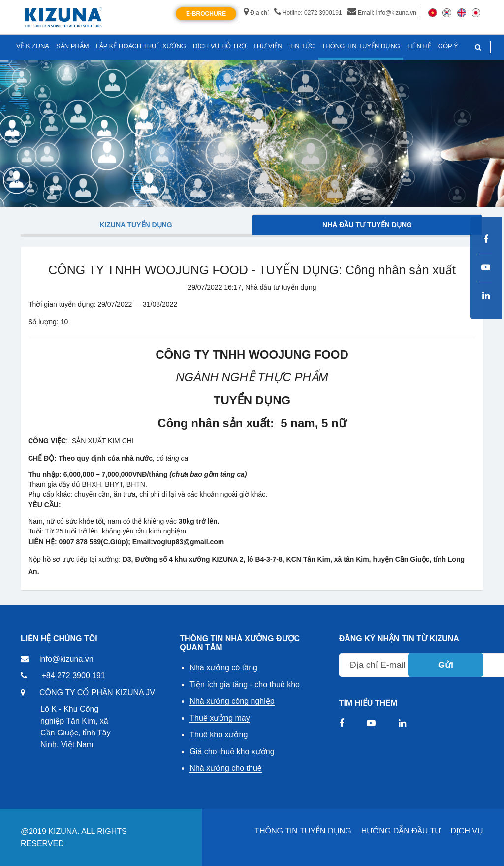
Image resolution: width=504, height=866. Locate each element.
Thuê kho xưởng (219, 735)
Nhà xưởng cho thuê (225, 768)
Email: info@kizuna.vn (382, 13)
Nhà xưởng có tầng (223, 668)
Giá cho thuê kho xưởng (232, 751)
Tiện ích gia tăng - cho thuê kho (245, 684)
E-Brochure (206, 14)
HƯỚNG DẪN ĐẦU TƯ (401, 831)
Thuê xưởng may (220, 718)
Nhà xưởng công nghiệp (232, 701)
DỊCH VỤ (467, 831)
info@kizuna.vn (66, 659)
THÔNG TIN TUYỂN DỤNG (303, 831)
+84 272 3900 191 (73, 676)
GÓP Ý (448, 46)
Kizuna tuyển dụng (136, 225)
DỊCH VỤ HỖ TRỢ (220, 46)
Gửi (446, 665)
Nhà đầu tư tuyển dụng (367, 225)
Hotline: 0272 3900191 (308, 13)
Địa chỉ (256, 13)
